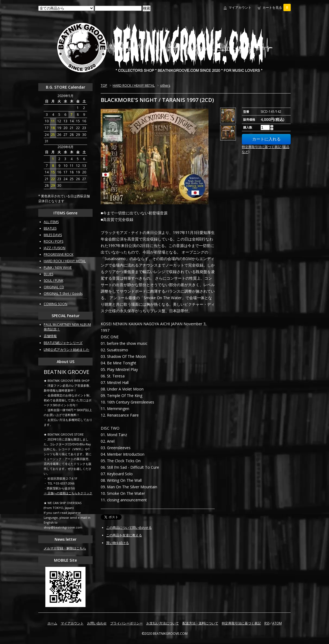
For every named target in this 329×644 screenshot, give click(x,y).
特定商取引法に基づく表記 (241, 623)
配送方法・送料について (200, 623)
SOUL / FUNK (53, 281)
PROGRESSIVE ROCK (58, 254)
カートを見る (277, 7)
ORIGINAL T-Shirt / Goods (63, 294)
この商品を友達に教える (124, 535)
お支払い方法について (163, 623)
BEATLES (50, 228)
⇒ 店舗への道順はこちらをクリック (68, 493)
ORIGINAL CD (54, 287)
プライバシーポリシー (126, 623)
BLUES (48, 274)
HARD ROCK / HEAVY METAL (134, 85)
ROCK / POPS (53, 241)
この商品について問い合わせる (129, 528)
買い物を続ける (118, 543)
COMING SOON (56, 304)
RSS (267, 623)
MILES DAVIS (53, 235)
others (165, 85)
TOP (104, 85)
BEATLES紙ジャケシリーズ (63, 343)
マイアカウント (240, 7)
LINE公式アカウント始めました (67, 350)
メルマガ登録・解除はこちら (65, 548)
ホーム (52, 623)
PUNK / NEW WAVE (58, 268)
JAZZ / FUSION (55, 248)
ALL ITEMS (51, 222)
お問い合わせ (97, 623)
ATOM (277, 623)
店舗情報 (50, 336)
